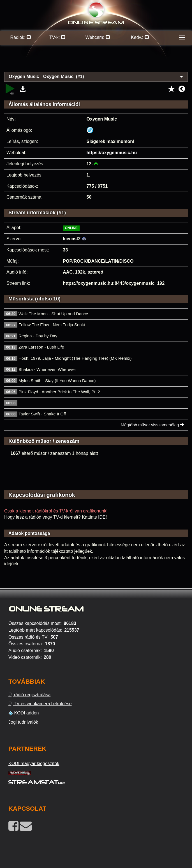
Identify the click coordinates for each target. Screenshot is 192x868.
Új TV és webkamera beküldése (40, 704)
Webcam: (98, 37)
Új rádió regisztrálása (29, 695)
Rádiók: (21, 37)
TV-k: (57, 37)
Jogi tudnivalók (23, 722)
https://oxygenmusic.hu (112, 153)
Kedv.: (140, 37)
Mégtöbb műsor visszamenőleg (153, 425)
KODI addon (24, 713)
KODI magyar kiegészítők (34, 764)
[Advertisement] (96, 62)
